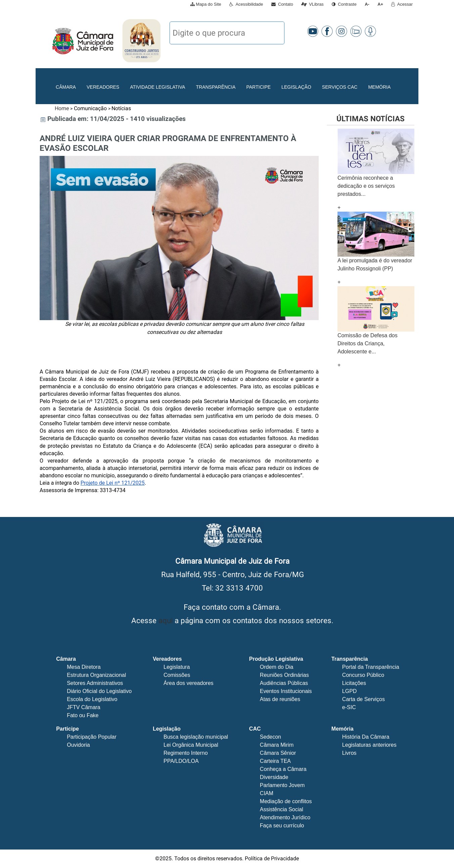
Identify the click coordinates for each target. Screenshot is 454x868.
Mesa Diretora (84, 667)
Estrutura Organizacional (96, 675)
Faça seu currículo (282, 826)
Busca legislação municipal (196, 737)
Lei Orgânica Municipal (191, 745)
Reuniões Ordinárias (284, 675)
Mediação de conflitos (286, 801)
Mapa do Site (206, 4)
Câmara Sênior (278, 753)
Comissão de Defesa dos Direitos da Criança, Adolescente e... (368, 343)
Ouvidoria (78, 745)
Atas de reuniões (280, 699)
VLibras (312, 4)
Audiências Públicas (284, 683)
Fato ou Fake (83, 715)
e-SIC (349, 707)
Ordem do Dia (277, 667)
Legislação (296, 87)
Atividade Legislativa (157, 87)
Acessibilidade (246, 4)
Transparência (216, 87)
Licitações (354, 683)
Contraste (344, 4)
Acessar (402, 4)
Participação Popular (92, 737)
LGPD (350, 691)
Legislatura (177, 667)
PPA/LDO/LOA (181, 761)
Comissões (177, 675)
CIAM (267, 793)
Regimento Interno (186, 753)
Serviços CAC (340, 87)
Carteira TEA (275, 761)
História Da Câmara (366, 737)
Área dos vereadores (189, 683)
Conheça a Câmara (283, 769)
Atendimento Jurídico (285, 817)
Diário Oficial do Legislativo (99, 691)
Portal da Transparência (371, 667)
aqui (166, 620)
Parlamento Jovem (282, 785)
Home (62, 108)
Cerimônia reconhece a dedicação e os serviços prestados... (366, 186)
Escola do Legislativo (92, 699)
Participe (258, 87)
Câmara (66, 87)
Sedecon (270, 737)
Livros (349, 753)
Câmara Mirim (277, 745)
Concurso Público (363, 675)
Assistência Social (282, 809)
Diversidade (274, 777)
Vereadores (103, 87)
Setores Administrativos (95, 683)
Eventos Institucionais (286, 691)
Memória (379, 87)
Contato (282, 4)
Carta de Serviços (364, 699)
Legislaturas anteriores (369, 745)
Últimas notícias (371, 119)
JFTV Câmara (84, 707)
